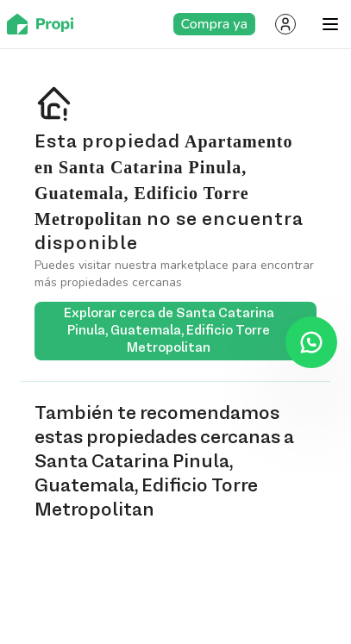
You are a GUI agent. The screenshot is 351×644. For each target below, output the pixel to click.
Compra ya (214, 24)
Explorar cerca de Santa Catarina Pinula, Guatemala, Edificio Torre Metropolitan (183, 331)
